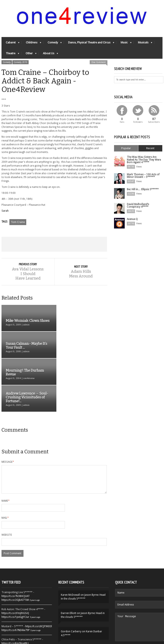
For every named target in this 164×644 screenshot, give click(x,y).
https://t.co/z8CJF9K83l (39, 578)
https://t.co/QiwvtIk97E (15, 616)
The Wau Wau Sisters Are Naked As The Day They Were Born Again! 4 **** (144, 160)
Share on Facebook (12, 244)
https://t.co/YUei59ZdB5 (15, 612)
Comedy (53, 44)
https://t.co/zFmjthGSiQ (15, 565)
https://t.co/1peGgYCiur (15, 569)
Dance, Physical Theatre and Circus (89, 44)
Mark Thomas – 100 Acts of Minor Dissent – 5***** (143, 176)
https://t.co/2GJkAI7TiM (15, 552)
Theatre (10, 55)
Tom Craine (18, 222)
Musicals (143, 44)
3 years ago (35, 552)
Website (7, 487)
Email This (96, 244)
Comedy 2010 (20, 62)
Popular (126, 148)
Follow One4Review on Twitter (27, 625)
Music (124, 44)
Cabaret (10, 44)
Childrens (31, 44)
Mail (5, 470)
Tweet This (33, 244)
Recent (150, 148)
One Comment (99, 62)
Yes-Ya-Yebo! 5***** (84, 602)
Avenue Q (132, 219)
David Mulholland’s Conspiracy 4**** (138, 206)
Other (29, 55)
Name (6, 453)
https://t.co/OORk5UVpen (16, 599)
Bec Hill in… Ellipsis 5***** (143, 189)
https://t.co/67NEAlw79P (16, 582)
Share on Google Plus (54, 244)
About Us (48, 55)
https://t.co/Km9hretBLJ (15, 595)
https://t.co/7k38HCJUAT (16, 548)
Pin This (75, 244)
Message (8, 409)
